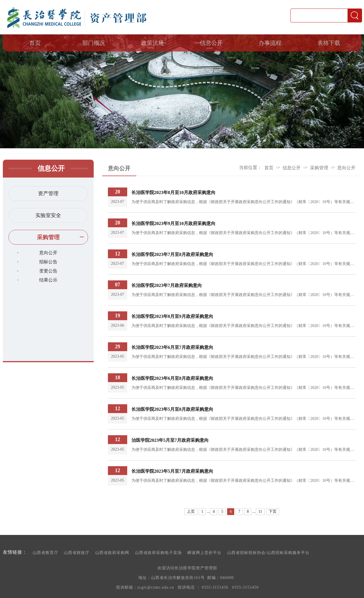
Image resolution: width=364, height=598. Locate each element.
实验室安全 (48, 215)
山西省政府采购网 (112, 553)
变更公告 (48, 271)
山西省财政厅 (77, 553)
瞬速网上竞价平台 (204, 553)
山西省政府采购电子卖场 (158, 553)
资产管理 (48, 193)
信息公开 (211, 43)
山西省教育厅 (45, 553)
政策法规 (152, 43)
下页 (273, 511)
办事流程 (270, 43)
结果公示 (48, 280)
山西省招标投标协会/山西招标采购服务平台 (268, 553)
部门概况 (94, 43)
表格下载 (329, 43)
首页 (35, 43)
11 (260, 511)
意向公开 (48, 253)
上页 (191, 511)
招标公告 (48, 262)
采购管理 (48, 237)
